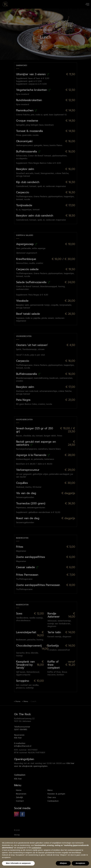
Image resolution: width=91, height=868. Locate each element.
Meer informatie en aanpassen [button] (18, 863)
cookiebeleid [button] (36, 848)
